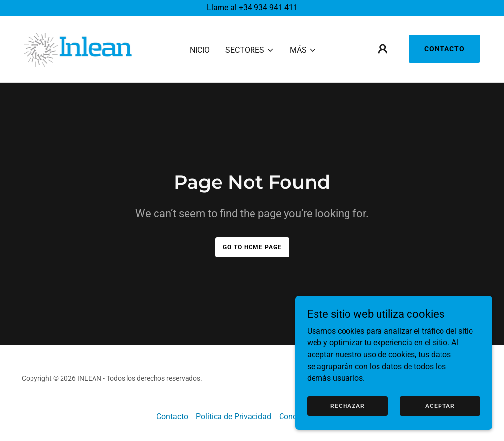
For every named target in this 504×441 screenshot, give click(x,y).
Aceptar (440, 406)
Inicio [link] (199, 50)
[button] (250, 50)
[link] (78, 49)
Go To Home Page (252, 247)
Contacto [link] (172, 417)
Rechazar (347, 406)
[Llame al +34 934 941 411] (252, 8)
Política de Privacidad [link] (234, 417)
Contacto (444, 49)
